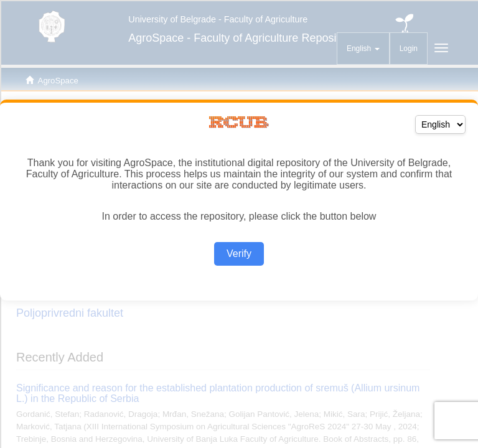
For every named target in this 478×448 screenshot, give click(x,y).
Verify (239, 254)
